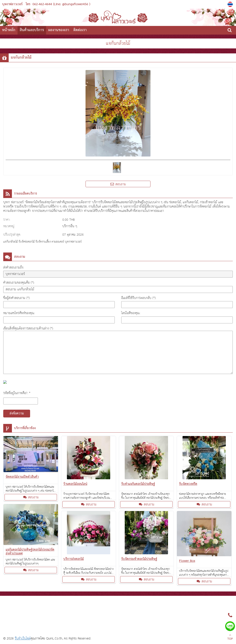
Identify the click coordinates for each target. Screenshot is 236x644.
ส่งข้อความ (17, 414)
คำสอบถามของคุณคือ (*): (19, 283)
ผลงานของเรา (59, 30)
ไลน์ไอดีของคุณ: (131, 313)
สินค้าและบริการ (32, 30)
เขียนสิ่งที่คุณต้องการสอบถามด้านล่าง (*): (28, 328)
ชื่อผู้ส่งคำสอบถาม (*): (17, 298)
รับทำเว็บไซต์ (23, 638)
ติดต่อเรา (80, 30)
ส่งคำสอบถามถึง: (14, 268)
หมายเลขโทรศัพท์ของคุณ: (19, 313)
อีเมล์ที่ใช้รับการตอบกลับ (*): (139, 298)
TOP (230, 638)
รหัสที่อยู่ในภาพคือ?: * (17, 393)
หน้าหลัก (9, 30)
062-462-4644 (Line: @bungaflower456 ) (61, 4)
